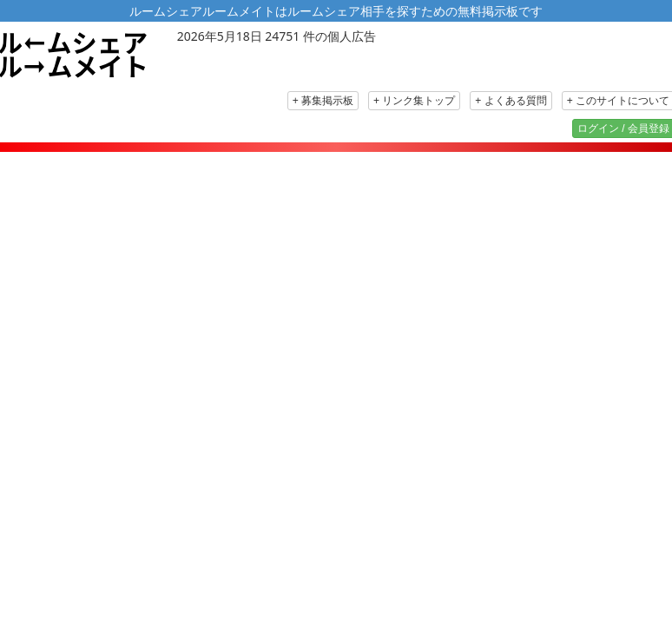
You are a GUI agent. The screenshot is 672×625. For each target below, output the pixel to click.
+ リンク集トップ (414, 101)
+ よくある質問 (511, 101)
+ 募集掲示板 (323, 101)
